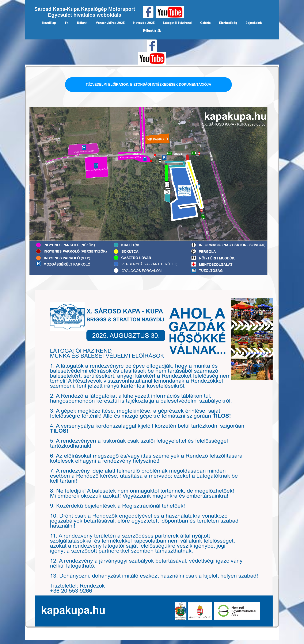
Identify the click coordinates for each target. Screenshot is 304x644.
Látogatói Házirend (177, 23)
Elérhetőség (228, 23)
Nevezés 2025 (144, 23)
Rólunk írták (152, 31)
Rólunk (82, 23)
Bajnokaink (254, 23)
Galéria (205, 23)
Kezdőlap (49, 23)
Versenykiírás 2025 (110, 23)
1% (66, 23)
